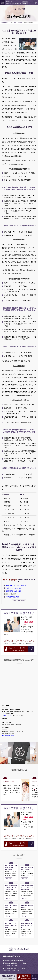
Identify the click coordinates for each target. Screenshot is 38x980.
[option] (19, 753)
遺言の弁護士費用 (11, 594)
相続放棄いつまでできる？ (13, 588)
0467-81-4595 (8, 716)
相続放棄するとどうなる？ (13, 591)
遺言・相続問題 (18, 23)
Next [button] (35, 754)
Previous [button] (4, 754)
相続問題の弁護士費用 (12, 597)
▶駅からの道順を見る (8, 735)
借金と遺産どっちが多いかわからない (17, 585)
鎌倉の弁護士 (5, 23)
